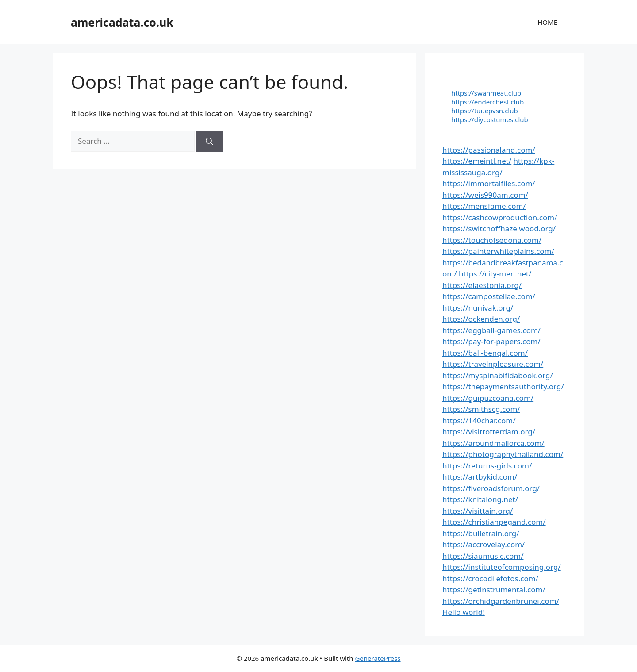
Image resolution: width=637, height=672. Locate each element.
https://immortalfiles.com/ (489, 183)
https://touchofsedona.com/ (492, 240)
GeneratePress (378, 658)
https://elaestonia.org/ (482, 285)
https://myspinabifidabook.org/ (498, 375)
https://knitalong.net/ (480, 499)
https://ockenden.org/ (481, 319)
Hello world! (464, 612)
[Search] (209, 141)
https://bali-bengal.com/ (485, 353)
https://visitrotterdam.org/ (489, 432)
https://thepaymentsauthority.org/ (503, 386)
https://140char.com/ (479, 420)
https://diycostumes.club (490, 119)
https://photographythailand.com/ (503, 454)
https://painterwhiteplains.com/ (498, 251)
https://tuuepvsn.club (485, 111)
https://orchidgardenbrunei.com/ (501, 601)
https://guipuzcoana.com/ (488, 398)
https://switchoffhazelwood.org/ (499, 228)
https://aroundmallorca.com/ (493, 443)
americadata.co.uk (122, 22)
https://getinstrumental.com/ (494, 589)
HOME (547, 22)
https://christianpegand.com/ (494, 522)
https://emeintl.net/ (477, 161)
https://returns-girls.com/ (487, 466)
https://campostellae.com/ (489, 296)
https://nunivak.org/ (478, 308)
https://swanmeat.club (486, 93)
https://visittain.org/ (478, 511)
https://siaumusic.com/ (483, 556)
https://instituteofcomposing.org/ (502, 567)
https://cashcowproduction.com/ (500, 217)
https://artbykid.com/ (480, 477)
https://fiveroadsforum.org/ (491, 488)
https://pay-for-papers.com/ (491, 341)
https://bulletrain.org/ (481, 533)
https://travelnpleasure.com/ (493, 364)
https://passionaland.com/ (489, 150)
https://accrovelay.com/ (484, 544)
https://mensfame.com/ (484, 206)
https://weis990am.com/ (485, 195)
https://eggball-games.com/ (491, 330)
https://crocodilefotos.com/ (490, 578)
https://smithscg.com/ (481, 409)
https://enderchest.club (487, 102)
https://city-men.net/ (495, 274)
